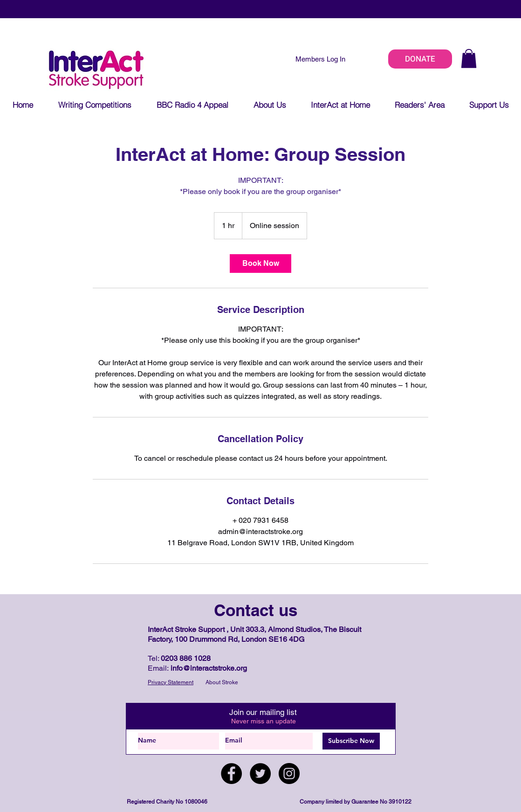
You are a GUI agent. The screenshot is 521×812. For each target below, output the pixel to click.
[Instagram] (289, 774)
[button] (469, 59)
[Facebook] (231, 774)
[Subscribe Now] (351, 741)
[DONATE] (420, 59)
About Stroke (222, 682)
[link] (260, 264)
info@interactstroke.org (209, 668)
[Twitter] (260, 774)
